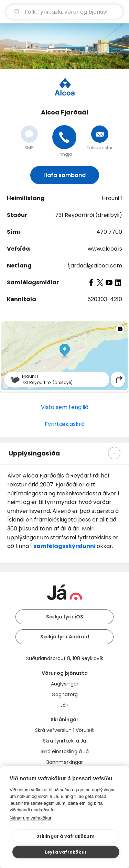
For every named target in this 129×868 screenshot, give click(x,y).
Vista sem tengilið (65, 407)
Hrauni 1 (112, 198)
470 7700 (109, 232)
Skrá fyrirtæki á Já (64, 741)
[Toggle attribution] (120, 329)
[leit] (64, 12)
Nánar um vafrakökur (30, 818)
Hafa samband (64, 175)
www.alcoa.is (105, 249)
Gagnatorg (65, 694)
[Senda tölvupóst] (100, 134)
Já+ (64, 705)
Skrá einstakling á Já (65, 751)
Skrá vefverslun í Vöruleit (64, 730)
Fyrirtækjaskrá (65, 424)
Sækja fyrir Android (65, 637)
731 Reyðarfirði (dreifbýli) (89, 215)
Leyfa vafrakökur (66, 852)
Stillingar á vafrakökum (66, 836)
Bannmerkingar (65, 762)
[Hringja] (64, 137)
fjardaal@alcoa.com (95, 266)
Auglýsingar (65, 684)
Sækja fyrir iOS (65, 617)
